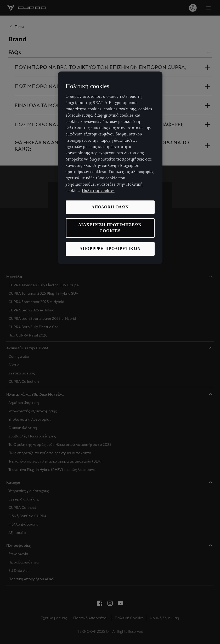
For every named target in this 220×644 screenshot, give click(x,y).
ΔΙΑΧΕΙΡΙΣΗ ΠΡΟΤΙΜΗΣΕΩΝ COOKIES (110, 228)
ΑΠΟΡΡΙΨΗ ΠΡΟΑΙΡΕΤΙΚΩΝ (110, 249)
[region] (110, 168)
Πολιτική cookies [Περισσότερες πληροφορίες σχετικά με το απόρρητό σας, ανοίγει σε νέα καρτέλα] (98, 190)
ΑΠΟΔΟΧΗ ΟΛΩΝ (110, 207)
